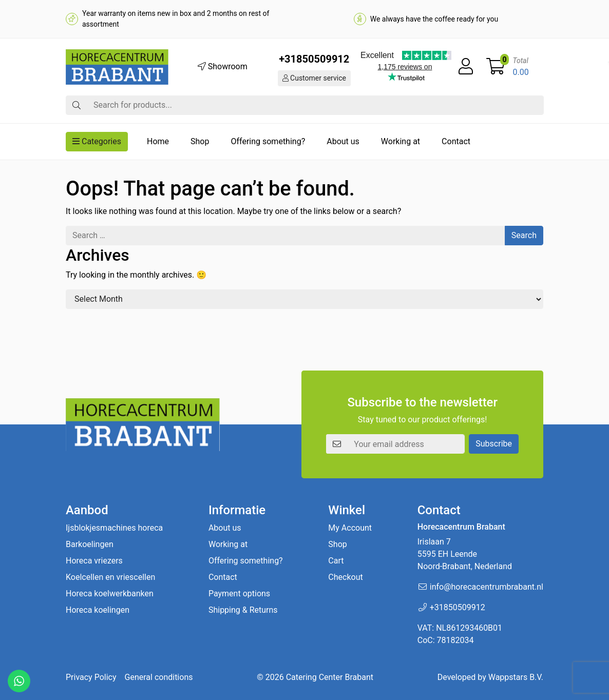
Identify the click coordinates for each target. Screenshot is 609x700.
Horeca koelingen (98, 610)
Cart (336, 561)
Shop (200, 141)
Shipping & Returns (243, 610)
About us (343, 141)
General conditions (159, 677)
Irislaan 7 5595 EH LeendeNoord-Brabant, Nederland (465, 554)
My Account (350, 528)
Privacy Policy (91, 677)
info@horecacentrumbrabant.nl (487, 587)
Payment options (239, 594)
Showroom (223, 66)
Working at (401, 141)
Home (158, 141)
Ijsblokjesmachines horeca (114, 528)
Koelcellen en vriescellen (110, 577)
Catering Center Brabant (330, 677)
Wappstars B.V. (516, 677)
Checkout (345, 577)
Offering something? (268, 141)
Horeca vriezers (94, 561)
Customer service (314, 78)
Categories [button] (97, 141)
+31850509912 (314, 59)
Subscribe (494, 444)
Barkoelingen (90, 544)
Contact (456, 141)
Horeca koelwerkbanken (110, 594)
